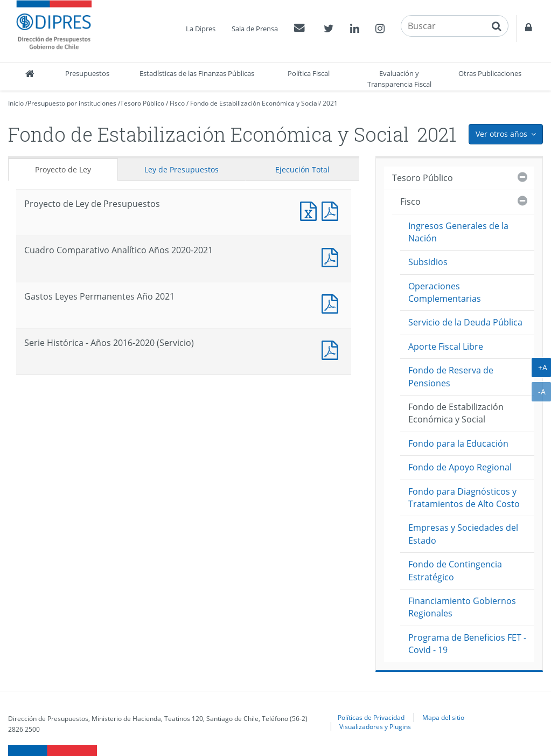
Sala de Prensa (255, 29)
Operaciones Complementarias (445, 292)
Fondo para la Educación (458, 443)
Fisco (177, 103)
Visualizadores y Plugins (375, 726)
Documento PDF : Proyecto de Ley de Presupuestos (332, 210)
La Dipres (201, 29)
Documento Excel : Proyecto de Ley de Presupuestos (311, 210)
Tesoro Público (142, 103)
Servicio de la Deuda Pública (465, 322)
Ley (182, 169)
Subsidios (428, 262)
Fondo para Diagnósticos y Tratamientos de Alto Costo (464, 498)
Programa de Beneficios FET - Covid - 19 (467, 644)
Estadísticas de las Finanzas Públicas (197, 73)
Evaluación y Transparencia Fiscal (399, 79)
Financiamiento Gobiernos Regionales (462, 607)
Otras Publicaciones (490, 73)
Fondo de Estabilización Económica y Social (254, 103)
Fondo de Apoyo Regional (460, 467)
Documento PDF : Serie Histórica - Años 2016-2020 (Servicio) (332, 349)
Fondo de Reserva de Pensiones (451, 376)
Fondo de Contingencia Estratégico (455, 570)
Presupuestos (87, 73)
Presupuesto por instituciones (72, 103)
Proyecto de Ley (63, 169)
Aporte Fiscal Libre (446, 346)
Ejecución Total (302, 169)
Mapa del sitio (443, 717)
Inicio (16, 103)
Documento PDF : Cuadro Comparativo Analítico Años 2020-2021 (332, 256)
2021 (330, 103)
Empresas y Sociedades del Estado (463, 534)
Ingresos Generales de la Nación (458, 232)
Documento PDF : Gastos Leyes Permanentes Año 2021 (332, 303)
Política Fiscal (309, 73)
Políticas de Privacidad (371, 717)
